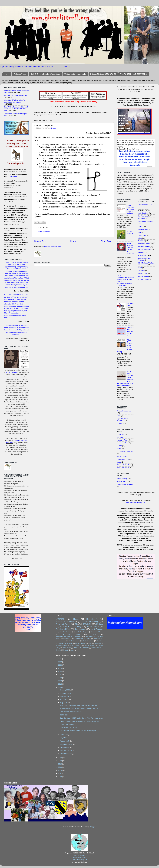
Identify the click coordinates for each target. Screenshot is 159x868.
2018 (60, 764)
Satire (140, 268)
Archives (66, 639)
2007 (60, 662)
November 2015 (66, 750)
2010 (60, 671)
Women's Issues (144, 279)
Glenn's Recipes (79, 855)
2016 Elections (97, 629)
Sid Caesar (13, 176)
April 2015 (64, 699)
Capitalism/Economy (145, 222)
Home (7, 74)
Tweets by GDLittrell (145, 204)
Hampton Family (123, 440)
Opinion (120, 423)
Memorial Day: (130, 304)
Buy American (143, 216)
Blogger (92, 827)
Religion (141, 252)
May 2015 (64, 703)
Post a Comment (44, 232)
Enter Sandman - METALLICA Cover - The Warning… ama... (81, 718)
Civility (140, 227)
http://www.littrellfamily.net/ (136, 503)
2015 (60, 687)
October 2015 (65, 747)
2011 (60, 675)
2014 (60, 684)
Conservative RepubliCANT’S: (71, 712)
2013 (60, 681)
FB (76, 624)
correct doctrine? (12, 372)
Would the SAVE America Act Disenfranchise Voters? (15, 101)
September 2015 (66, 744)
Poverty (66, 650)
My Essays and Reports (122, 420)
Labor (140, 238)
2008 (60, 665)
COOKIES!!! (64, 715)
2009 (60, 668)
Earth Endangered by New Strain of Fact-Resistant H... (79, 721)
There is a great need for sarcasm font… (130, 331)
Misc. (119, 416)
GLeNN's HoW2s (79, 857)
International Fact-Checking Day (16, 95)
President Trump (144, 247)
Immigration (142, 235)
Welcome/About (20, 74)
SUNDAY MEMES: (130, 232)
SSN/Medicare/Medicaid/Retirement (146, 264)
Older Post (106, 241)
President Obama (144, 244)
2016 (60, 758)
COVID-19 (141, 219)
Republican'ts (143, 255)
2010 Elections (74, 641)
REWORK (87, 624)
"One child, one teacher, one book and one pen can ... (79, 705)
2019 (60, 767)
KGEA (119, 449)
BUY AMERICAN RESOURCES (103, 74)
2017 (60, 761)
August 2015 (65, 741)
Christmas (121, 434)
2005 (60, 659)
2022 (60, 777)
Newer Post (40, 241)
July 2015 (64, 738)
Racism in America (144, 249)
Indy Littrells (67, 648)
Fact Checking (122, 479)
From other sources (124, 411)
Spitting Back (122, 481)
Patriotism (141, 241)
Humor (54, 128)
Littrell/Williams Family (125, 451)
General (120, 437)
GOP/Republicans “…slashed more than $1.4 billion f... (79, 709)
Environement (143, 229)
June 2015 (64, 735)
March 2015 (65, 696)
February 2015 (66, 693)
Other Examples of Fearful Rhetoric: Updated (130, 209)
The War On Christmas (125, 484)
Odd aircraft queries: (67, 724)
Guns (140, 232)
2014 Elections (96, 648)
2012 (60, 678)
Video (119, 462)
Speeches (141, 271)
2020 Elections (143, 213)
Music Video (121, 456)
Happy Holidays (123, 443)
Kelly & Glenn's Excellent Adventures (45, 74)
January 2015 (65, 690)
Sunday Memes (143, 276)
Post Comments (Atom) (53, 246)
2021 (60, 773)
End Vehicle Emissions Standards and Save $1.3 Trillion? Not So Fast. (16, 109)
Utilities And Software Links (75, 74)
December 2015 (66, 754)
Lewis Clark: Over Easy (68, 728)
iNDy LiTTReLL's (123, 468)
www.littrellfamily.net (80, 860)
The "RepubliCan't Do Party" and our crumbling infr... (79, 731)
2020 (60, 770)
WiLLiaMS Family (123, 465)
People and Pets (123, 459)
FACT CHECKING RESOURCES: (134, 74)
